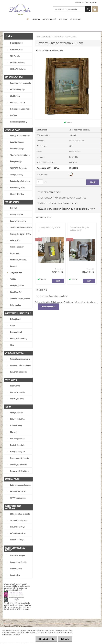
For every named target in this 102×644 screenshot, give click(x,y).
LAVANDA (36, 19)
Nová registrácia (92, 2)
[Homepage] (28, 19)
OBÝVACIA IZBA (44, 209)
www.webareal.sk (26, 626)
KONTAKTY (63, 19)
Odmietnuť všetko (46, 639)
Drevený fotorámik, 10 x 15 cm (49, 229)
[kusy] (40, 182)
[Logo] (20, 9)
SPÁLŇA (92, 209)
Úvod (39, 37)
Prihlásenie (79, 2)
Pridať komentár (49, 307)
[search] (88, 9)
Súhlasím (65, 639)
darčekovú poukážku (22, 603)
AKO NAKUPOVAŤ (49, 19)
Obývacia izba (47, 37)
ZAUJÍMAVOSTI (76, 19)
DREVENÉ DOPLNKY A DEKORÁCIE (70, 209)
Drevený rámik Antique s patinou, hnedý (80, 229)
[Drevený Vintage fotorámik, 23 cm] (68, 55)
